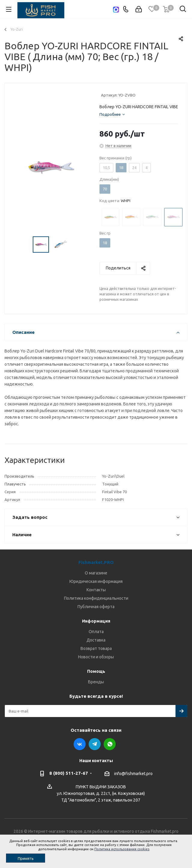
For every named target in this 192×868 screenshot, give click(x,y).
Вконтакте (80, 744)
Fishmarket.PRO (96, 562)
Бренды (96, 682)
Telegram (95, 744)
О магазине (96, 573)
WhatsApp (110, 744)
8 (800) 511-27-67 (69, 773)
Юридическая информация (96, 581)
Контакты (96, 590)
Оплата (96, 632)
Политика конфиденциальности (96, 598)
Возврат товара (96, 648)
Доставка (96, 640)
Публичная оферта (96, 607)
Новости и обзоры (96, 657)
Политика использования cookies (122, 849)
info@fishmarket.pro (133, 774)
